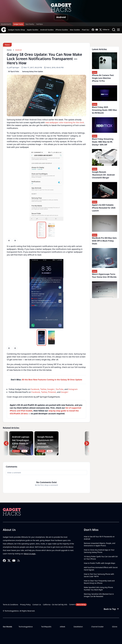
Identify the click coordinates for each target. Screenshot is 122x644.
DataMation (78, 627)
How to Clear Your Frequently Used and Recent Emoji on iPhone (99, 582)
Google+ (51, 389)
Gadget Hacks (18, 24)
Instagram (73, 389)
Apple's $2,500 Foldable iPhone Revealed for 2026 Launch (104, 208)
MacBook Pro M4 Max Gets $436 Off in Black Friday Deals (104, 241)
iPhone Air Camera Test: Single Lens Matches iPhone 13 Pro (103, 78)
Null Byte (39, 24)
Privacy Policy (25, 605)
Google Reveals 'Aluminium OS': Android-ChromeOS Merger (104, 175)
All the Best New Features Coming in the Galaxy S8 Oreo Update (52, 380)
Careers (78, 605)
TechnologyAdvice (26, 627)
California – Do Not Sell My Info (55, 605)
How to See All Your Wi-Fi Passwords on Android (99, 538)
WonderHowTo (6, 24)
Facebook (35, 389)
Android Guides (47, 30)
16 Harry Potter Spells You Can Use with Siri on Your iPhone (101, 558)
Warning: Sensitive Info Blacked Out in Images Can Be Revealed (99, 595)
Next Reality (30, 24)
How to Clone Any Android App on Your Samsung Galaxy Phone (99, 551)
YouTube (60, 389)
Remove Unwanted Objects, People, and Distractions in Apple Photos (100, 544)
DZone (115, 627)
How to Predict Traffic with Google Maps (100, 563)
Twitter (43, 389)
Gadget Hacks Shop (17, 30)
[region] (46, 186)
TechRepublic (46, 627)
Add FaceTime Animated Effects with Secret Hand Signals (101, 569)
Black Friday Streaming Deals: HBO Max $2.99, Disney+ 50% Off (103, 142)
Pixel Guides (87, 30)
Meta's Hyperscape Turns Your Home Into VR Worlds (104, 276)
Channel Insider (97, 627)
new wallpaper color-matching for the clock (65, 122)
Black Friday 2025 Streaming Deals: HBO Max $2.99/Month (104, 110)
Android (61, 17)
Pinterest (52, 392)
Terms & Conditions (11, 605)
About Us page (30, 554)
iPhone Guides (62, 30)
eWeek (63, 627)
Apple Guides (33, 30)
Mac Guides (75, 30)
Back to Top (111, 609)
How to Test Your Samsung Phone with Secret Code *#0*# (99, 575)
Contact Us (37, 605)
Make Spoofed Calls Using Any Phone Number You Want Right (98, 589)
